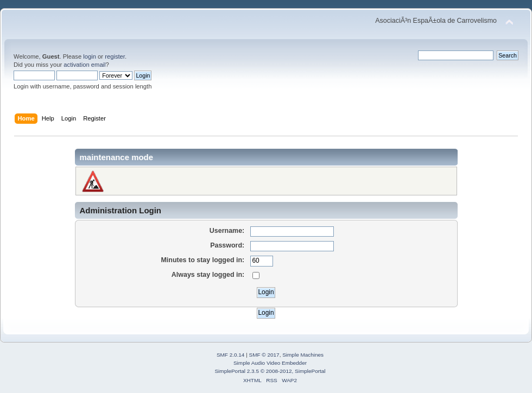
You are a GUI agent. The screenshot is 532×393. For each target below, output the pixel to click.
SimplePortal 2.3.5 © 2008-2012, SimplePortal (270, 371)
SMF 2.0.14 (231, 355)
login (90, 56)
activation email (84, 65)
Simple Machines (303, 355)
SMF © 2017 (264, 355)
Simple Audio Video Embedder (270, 363)
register (115, 56)
